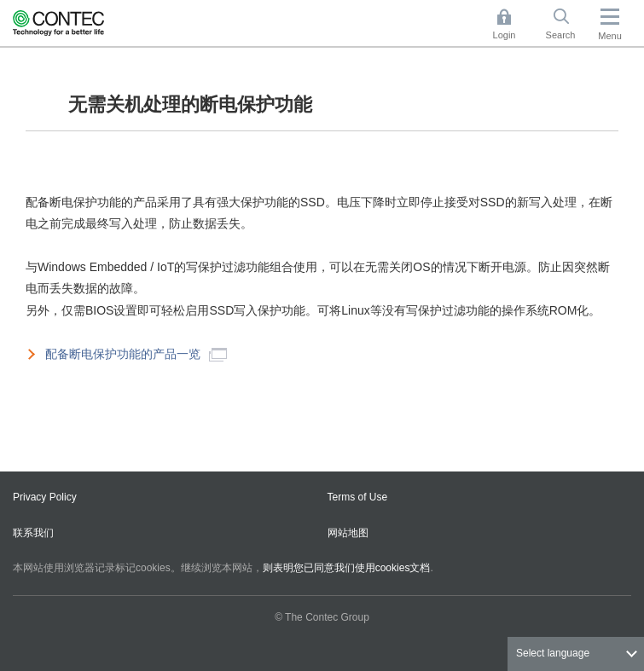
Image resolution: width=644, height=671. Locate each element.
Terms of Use (358, 497)
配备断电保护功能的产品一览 (136, 354)
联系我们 (33, 533)
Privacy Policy (45, 497)
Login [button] (513, 24)
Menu (610, 36)
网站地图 (348, 533)
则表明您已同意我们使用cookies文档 (347, 568)
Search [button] (567, 24)
